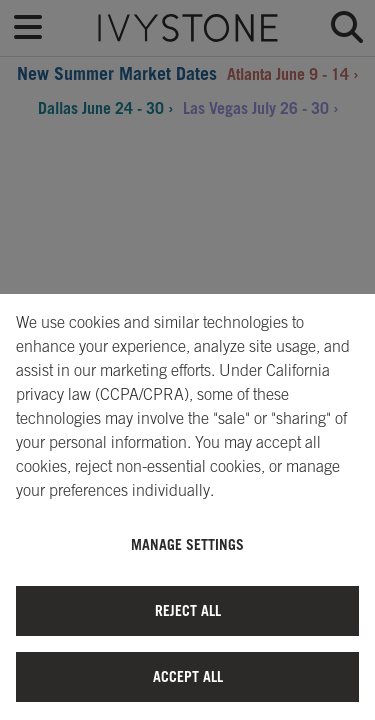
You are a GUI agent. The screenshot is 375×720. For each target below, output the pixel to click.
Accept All (188, 676)
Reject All (188, 610)
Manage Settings (187, 544)
